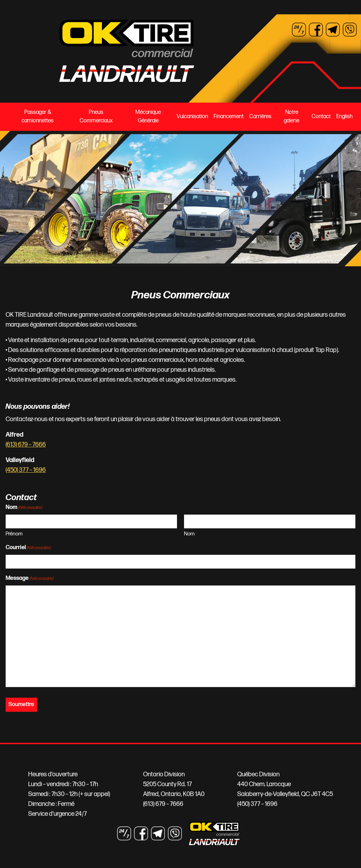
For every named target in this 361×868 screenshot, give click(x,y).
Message (30, 579)
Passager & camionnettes (38, 117)
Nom (189, 534)
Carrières (260, 117)
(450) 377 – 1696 (26, 470)
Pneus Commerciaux (96, 117)
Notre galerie (292, 117)
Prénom (14, 534)
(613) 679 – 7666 (26, 445)
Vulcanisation (192, 117)
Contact (321, 117)
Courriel (28, 548)
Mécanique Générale (148, 117)
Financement (229, 117)
